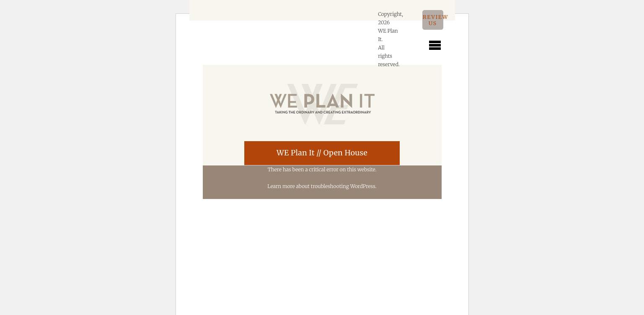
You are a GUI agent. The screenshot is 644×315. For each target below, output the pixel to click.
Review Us (433, 20)
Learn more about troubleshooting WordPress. (322, 186)
